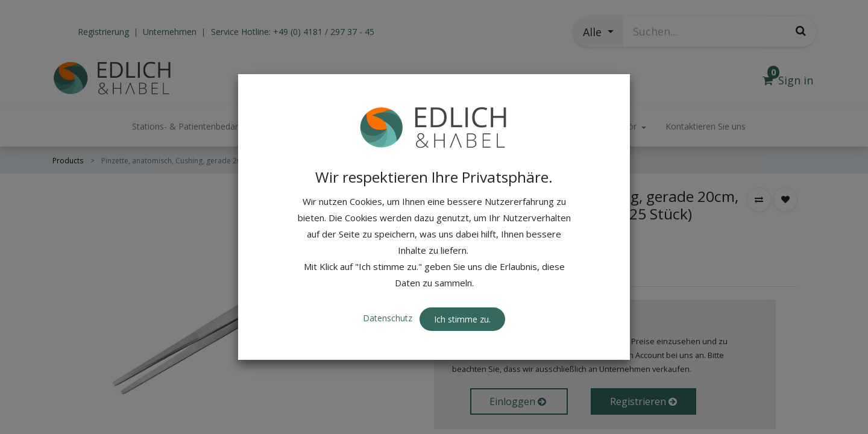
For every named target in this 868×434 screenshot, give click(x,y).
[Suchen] (801, 31)
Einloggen (519, 401)
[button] (598, 32)
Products (68, 161)
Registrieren (643, 401)
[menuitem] (706, 126)
